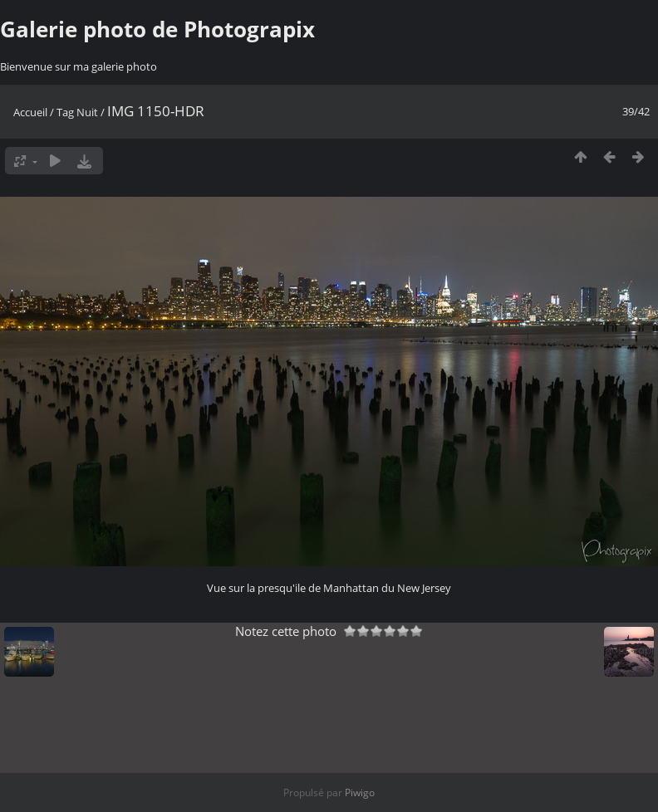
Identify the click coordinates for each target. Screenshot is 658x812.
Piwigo (360, 792)
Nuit (87, 112)
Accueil (30, 112)
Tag (65, 112)
